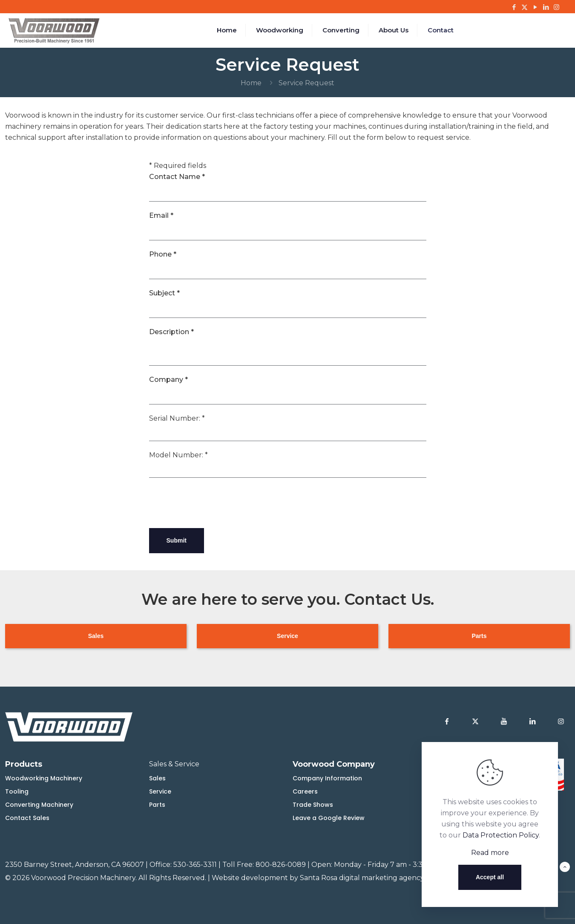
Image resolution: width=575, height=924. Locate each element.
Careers (305, 791)
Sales (157, 778)
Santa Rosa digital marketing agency (362, 878)
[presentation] (214, 503)
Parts (157, 805)
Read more (490, 853)
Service (160, 791)
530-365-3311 (195, 865)
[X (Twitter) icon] (525, 7)
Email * (161, 215)
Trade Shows (313, 805)
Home (251, 83)
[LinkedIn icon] (546, 7)
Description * (171, 332)
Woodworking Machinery (44, 778)
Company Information (327, 778)
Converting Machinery (39, 805)
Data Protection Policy (501, 835)
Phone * (163, 254)
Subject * (164, 293)
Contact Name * (177, 177)
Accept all (490, 877)
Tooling (17, 791)
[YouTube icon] (535, 7)
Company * (168, 380)
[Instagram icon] (556, 7)
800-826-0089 (281, 865)
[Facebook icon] (514, 7)
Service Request (306, 83)
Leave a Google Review (329, 818)
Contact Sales (27, 818)
